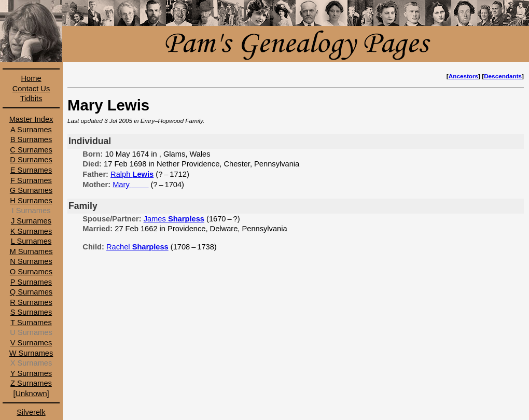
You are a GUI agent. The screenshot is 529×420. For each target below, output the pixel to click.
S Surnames (31, 312)
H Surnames (31, 201)
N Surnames (31, 261)
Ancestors (463, 76)
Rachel (137, 247)
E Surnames (31, 170)
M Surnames (31, 251)
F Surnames (31, 180)
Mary (130, 185)
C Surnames (31, 150)
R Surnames (31, 302)
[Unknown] (31, 394)
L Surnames (31, 241)
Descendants (503, 76)
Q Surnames (31, 292)
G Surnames (31, 190)
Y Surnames (31, 373)
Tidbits (31, 99)
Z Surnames (31, 383)
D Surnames (31, 160)
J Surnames (31, 221)
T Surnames (31, 323)
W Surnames (31, 353)
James (174, 219)
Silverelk (31, 412)
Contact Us (31, 89)
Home (31, 78)
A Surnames (31, 130)
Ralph (132, 174)
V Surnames (31, 343)
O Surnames (31, 272)
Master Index (31, 119)
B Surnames (31, 139)
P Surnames (31, 282)
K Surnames (31, 231)
